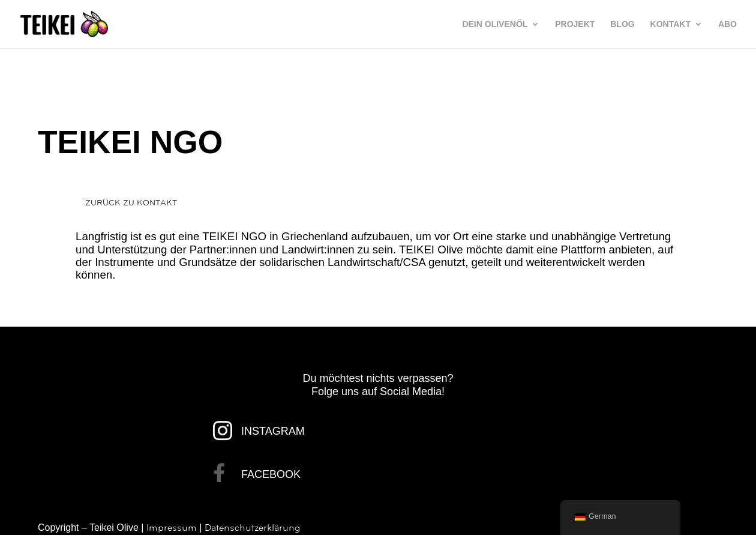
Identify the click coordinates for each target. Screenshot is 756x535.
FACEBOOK (271, 474)
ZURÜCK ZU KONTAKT (131, 203)
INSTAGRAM (273, 431)
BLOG (622, 24)
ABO (727, 24)
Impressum (172, 527)
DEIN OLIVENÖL (495, 24)
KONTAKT (670, 24)
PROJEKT (575, 24)
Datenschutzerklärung (252, 527)
